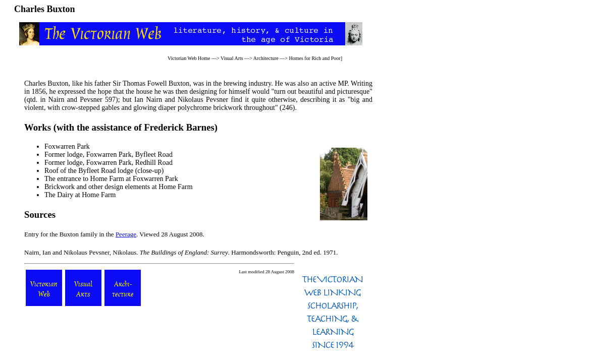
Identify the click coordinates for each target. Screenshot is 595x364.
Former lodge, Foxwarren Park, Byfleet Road (109, 155)
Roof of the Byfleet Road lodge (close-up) (104, 171)
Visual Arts (232, 58)
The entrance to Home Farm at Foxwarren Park (111, 179)
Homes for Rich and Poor (314, 58)
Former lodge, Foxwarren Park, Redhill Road (109, 163)
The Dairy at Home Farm (80, 195)
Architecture (266, 58)
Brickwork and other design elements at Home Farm (119, 187)
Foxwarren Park (67, 146)
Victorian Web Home (189, 58)
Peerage (126, 234)
